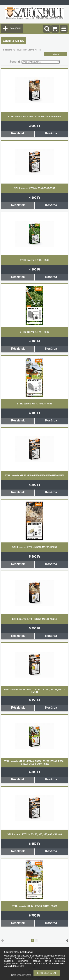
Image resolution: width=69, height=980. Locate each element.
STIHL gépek (20, 50)
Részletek (18, 133)
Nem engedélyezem (21, 975)
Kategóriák (15, 28)
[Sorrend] (41, 62)
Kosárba (51, 133)
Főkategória (7, 50)
